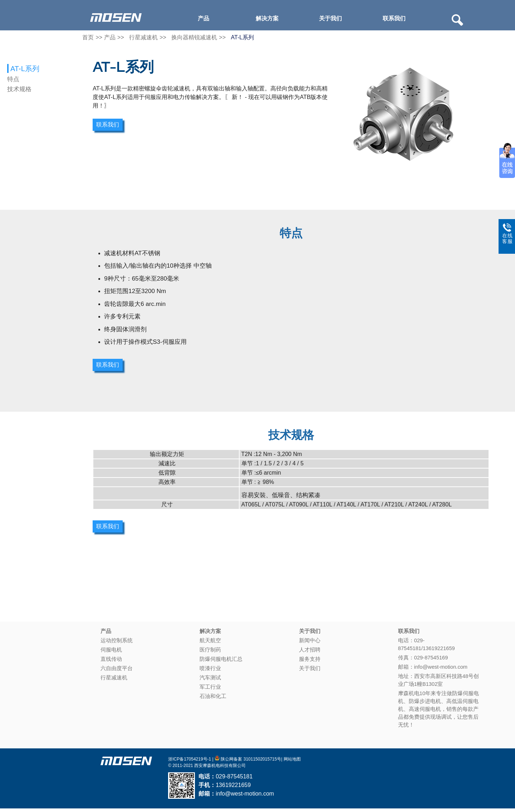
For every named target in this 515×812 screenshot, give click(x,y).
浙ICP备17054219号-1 (190, 762)
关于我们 (330, 18)
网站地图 (292, 762)
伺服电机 (111, 653)
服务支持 (310, 662)
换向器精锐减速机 (194, 41)
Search (457, 20)
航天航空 (210, 644)
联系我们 (394, 18)
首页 (88, 41)
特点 (13, 79)
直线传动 (111, 662)
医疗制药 (210, 653)
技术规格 (19, 89)
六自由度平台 (117, 672)
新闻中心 (310, 644)
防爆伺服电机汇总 (221, 662)
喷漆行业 (210, 672)
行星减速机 (143, 41)
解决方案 (267, 18)
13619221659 (233, 788)
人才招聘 (310, 653)
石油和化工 (213, 699)
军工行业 (210, 690)
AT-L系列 (243, 41)
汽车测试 (210, 681)
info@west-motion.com (245, 797)
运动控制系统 (117, 644)
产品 (203, 18)
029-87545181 (234, 780)
